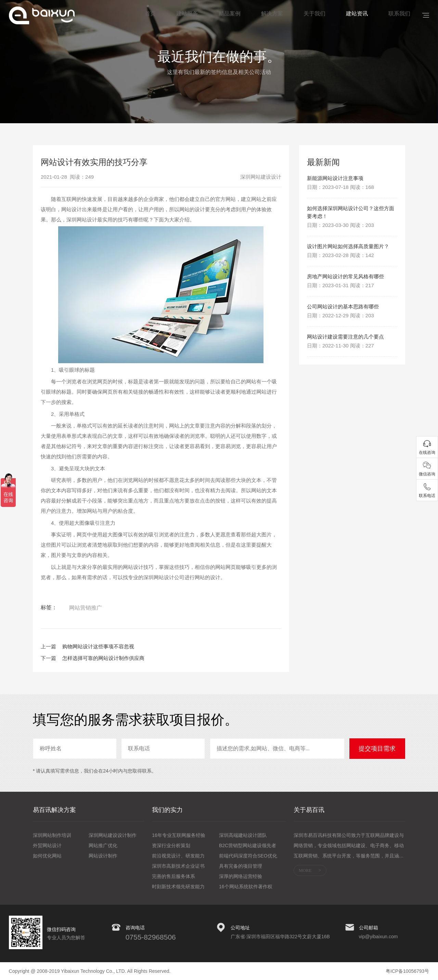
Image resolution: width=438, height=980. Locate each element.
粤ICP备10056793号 (408, 971)
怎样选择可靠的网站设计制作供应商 (103, 658)
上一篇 (48, 646)
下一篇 (48, 658)
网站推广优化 (103, 845)
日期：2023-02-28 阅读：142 (340, 270)
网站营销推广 (86, 608)
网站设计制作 (103, 856)
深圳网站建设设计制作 (113, 835)
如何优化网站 (47, 856)
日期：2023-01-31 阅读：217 (340, 311)
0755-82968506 (151, 937)
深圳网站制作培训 (52, 835)
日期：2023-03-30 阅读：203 (340, 229)
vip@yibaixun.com (378, 937)
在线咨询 (427, 453)
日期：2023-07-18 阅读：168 (340, 188)
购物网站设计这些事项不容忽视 (98, 646)
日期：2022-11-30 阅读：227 (340, 383)
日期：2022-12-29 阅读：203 (340, 342)
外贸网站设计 (47, 845)
